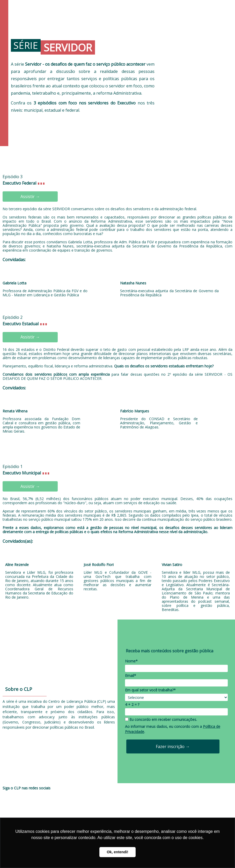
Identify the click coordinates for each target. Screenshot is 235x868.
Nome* (131, 661)
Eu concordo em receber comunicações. (161, 720)
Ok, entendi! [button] (117, 852)
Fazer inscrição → (173, 746)
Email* (131, 676)
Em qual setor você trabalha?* (150, 690)
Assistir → (30, 197)
